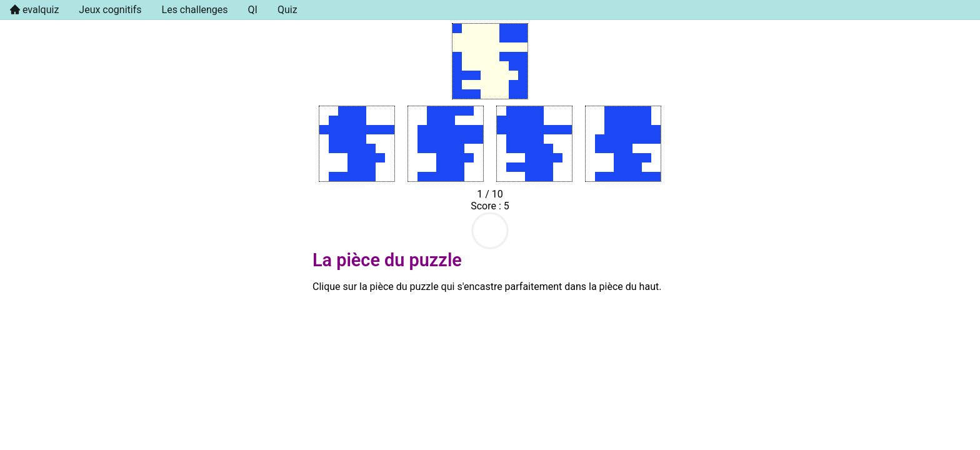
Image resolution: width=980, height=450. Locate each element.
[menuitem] (34, 10)
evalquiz (39, 10)
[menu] (490, 10)
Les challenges (195, 10)
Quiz (287, 10)
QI (253, 10)
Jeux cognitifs (110, 10)
